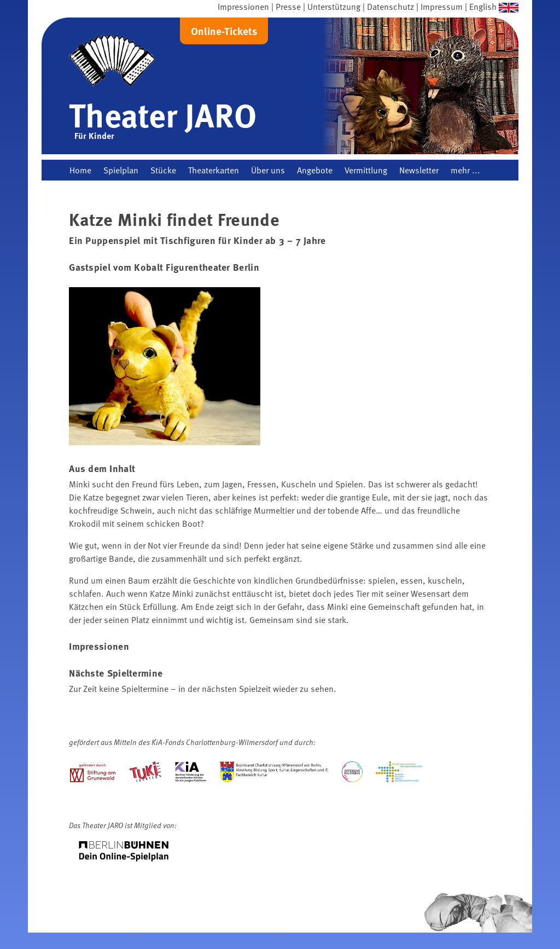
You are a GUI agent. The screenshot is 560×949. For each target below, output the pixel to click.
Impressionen (243, 7)
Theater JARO (163, 115)
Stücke (163, 170)
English (483, 7)
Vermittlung (366, 170)
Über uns (268, 170)
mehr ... (465, 170)
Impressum (442, 7)
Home (80, 170)
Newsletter (419, 170)
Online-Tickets (224, 31)
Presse (288, 7)
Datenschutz (390, 7)
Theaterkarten (214, 170)
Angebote (315, 170)
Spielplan (121, 170)
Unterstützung (334, 7)
